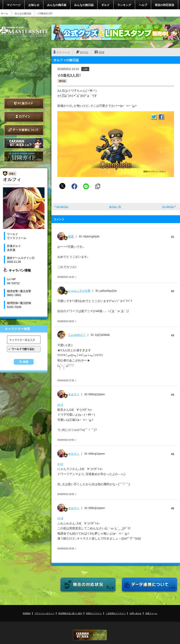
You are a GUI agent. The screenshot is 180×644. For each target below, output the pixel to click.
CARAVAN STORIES (90, 635)
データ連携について (24, 130)
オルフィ (74, 394)
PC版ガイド (24, 103)
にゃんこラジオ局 (79, 291)
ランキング (124, 5)
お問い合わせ (135, 613)
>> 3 (60, 518)
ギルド (105, 5)
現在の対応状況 (165, 5)
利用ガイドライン (94, 613)
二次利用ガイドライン (116, 613)
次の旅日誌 (168, 207)
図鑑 (102, 52)
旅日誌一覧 (115, 207)
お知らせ (34, 5)
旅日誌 (84, 52)
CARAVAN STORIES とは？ (24, 143)
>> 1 (60, 404)
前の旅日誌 (62, 207)
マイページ (14, 5)
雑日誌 (62, 81)
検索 (26, 362)
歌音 (71, 236)
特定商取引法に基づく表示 (70, 613)
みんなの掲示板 (57, 5)
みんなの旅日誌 (84, 5)
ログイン (24, 117)
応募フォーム (151, 613)
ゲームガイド (24, 156)
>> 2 (60, 464)
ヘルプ (143, 5)
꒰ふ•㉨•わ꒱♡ (77, 335)
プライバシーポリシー (45, 613)
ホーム (5, 13)
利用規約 (27, 613)
